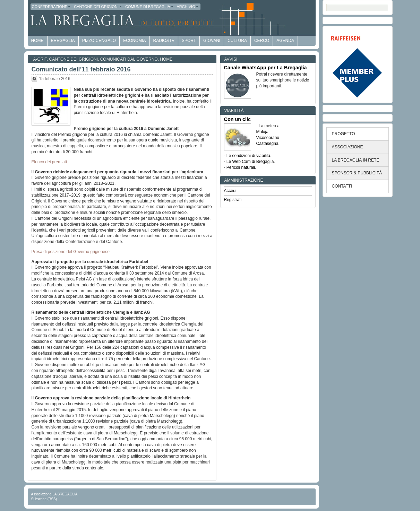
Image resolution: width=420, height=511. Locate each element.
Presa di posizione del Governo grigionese (71, 252)
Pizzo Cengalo (99, 41)
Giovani (212, 41)
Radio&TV (164, 41)
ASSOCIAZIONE (348, 147)
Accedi (230, 191)
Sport (189, 41)
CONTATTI (342, 186)
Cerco (262, 41)
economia (134, 41)
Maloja (262, 132)
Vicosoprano (268, 138)
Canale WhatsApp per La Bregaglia (265, 68)
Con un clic (238, 119)
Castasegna (267, 144)
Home (166, 59)
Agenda (285, 41)
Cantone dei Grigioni (98, 7)
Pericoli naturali (241, 167)
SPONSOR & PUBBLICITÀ (357, 173)
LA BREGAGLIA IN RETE (356, 160)
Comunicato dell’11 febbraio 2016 (81, 69)
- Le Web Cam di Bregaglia (249, 162)
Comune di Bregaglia (150, 7)
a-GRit (40, 59)
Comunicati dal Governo (129, 59)
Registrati (233, 200)
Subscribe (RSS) (44, 499)
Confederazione (52, 7)
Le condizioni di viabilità (248, 156)
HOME (37, 41)
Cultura (237, 41)
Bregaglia (63, 41)
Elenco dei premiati (49, 162)
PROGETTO (344, 134)
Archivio (188, 7)
